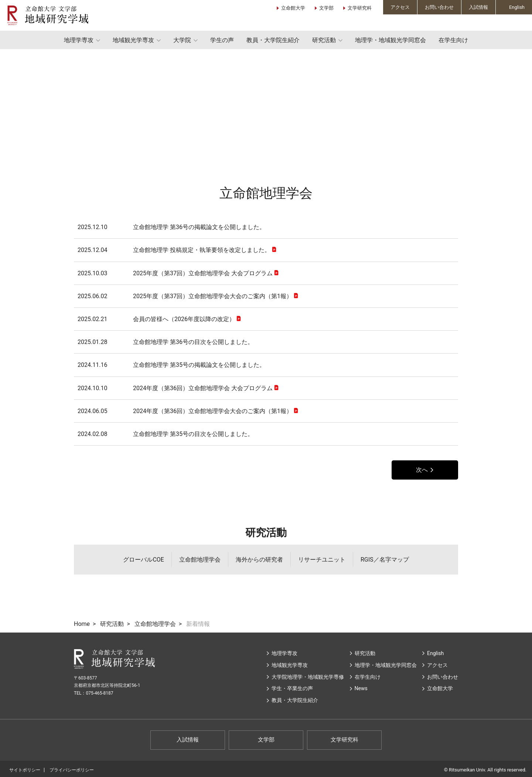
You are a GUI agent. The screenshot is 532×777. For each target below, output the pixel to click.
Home (82, 624)
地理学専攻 (79, 40)
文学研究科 (360, 8)
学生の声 (222, 40)
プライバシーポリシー (72, 770)
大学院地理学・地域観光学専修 (308, 677)
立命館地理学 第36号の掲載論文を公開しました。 (171, 227)
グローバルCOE (144, 560)
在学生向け (453, 40)
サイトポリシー (25, 770)
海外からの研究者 (259, 560)
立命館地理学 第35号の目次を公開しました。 (166, 434)
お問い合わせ (439, 7)
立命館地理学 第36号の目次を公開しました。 (166, 342)
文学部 (326, 8)
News (361, 688)
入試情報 (478, 7)
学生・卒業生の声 (292, 688)
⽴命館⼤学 (440, 688)
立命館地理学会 (200, 560)
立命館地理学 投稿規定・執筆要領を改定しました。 (174, 250)
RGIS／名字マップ (385, 560)
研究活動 (324, 40)
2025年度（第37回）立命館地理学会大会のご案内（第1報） (185, 296)
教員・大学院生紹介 (273, 40)
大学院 (182, 40)
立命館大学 (293, 8)
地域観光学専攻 (133, 40)
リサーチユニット (322, 560)
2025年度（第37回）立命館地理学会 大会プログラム (175, 273)
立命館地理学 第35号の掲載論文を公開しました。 (171, 365)
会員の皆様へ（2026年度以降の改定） (156, 319)
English (517, 7)
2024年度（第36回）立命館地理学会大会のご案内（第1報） (185, 411)
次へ (422, 470)
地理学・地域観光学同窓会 (391, 40)
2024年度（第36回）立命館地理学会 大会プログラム (175, 388)
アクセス (400, 7)
